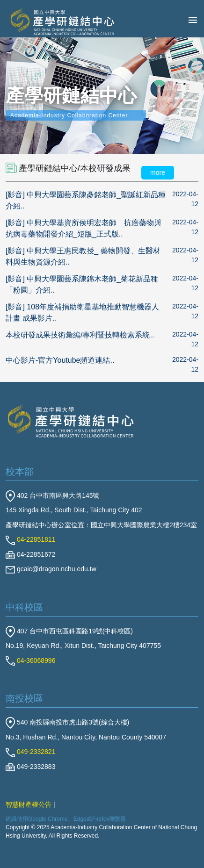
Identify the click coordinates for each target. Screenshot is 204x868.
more (158, 172)
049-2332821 (30, 752)
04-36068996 (30, 660)
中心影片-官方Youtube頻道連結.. (60, 360)
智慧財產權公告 (29, 804)
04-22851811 (30, 539)
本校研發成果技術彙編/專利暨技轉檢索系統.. (80, 335)
